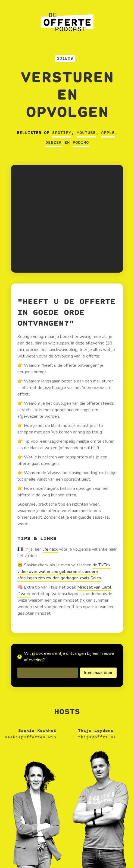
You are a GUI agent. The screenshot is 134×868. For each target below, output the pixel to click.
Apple (108, 133)
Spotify (62, 133)
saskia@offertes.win (30, 737)
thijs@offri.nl (97, 737)
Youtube (86, 133)
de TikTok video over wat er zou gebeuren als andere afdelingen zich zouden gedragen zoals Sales (64, 572)
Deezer (54, 143)
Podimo (81, 143)
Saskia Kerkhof (37, 731)
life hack (50, 549)
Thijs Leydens (96, 731)
